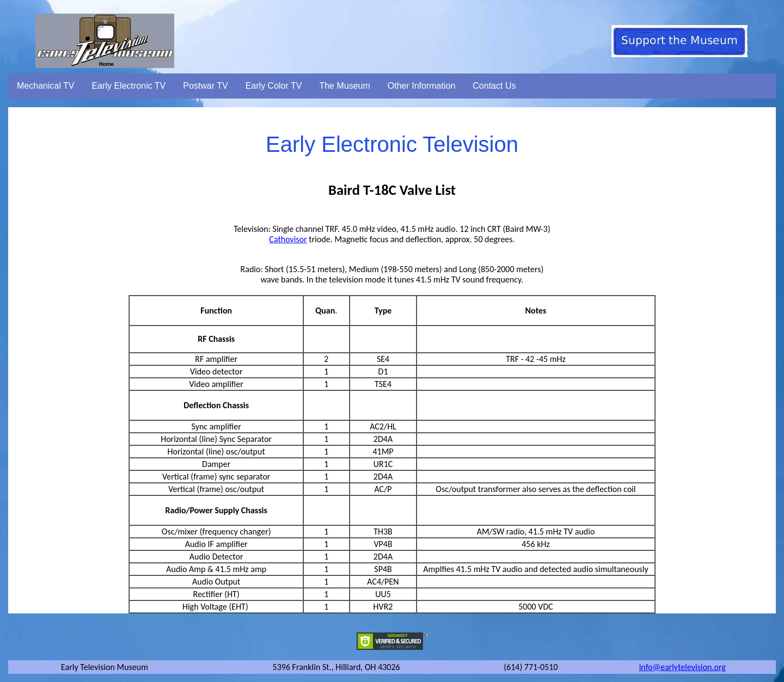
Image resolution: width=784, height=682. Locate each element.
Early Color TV (274, 86)
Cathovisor (288, 239)
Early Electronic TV (129, 86)
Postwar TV (205, 86)
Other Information (422, 86)
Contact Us (494, 86)
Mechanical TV (46, 86)
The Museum (344, 86)
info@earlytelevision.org (682, 667)
